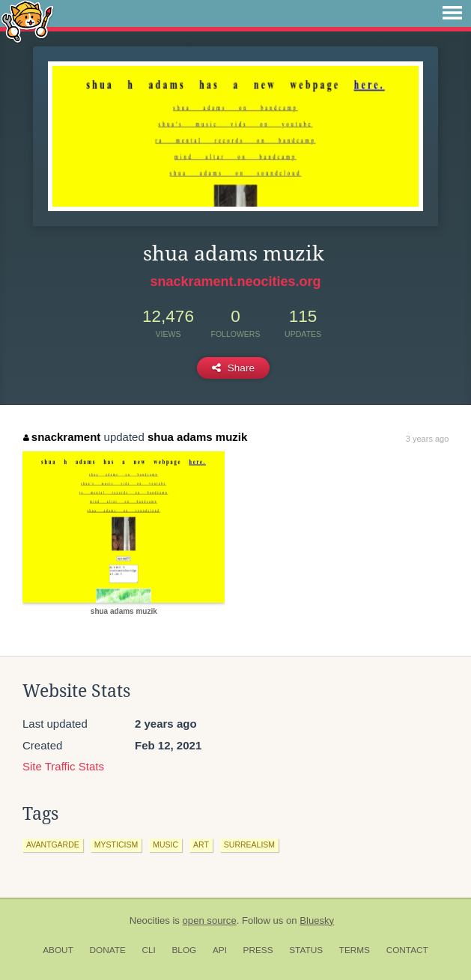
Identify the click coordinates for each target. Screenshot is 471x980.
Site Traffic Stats (63, 766)
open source (210, 920)
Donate (108, 950)
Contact (407, 950)
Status (306, 950)
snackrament (62, 437)
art (201, 844)
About (58, 950)
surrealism (249, 844)
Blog (184, 950)
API (220, 950)
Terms (355, 950)
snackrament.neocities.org (235, 281)
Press (258, 950)
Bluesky (317, 920)
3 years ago (427, 439)
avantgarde (53, 844)
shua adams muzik (197, 437)
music (165, 844)
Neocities (150, 920)
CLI (148, 950)
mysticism (116, 844)
